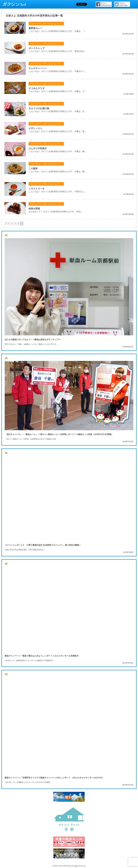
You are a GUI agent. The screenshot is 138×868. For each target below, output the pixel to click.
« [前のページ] (12, 224)
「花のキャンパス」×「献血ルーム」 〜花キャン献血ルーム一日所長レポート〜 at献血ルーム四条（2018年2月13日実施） (59, 434)
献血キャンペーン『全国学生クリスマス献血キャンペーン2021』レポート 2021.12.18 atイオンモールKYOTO (54, 778)
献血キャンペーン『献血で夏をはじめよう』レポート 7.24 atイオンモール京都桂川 (42, 656)
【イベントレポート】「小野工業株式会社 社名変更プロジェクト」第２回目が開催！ (43, 545)
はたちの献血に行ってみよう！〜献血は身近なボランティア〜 (33, 340)
